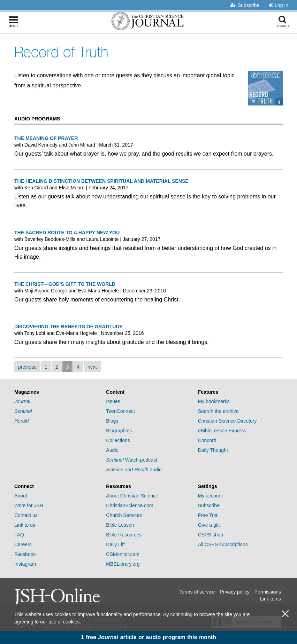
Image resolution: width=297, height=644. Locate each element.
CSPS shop (211, 535)
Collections (118, 440)
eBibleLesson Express (222, 431)
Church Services (124, 515)
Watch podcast (132, 460)
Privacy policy (235, 592)
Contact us (26, 515)
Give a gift (209, 525)
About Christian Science (132, 496)
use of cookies (64, 622)
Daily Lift (115, 544)
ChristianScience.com (130, 505)
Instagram (25, 564)
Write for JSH (29, 505)
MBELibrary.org (123, 564)
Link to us (25, 525)
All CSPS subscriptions (223, 544)
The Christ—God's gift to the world (65, 284)
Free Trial (208, 515)
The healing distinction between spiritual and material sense (101, 181)
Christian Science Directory (227, 421)
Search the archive (218, 411)
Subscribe (245, 5)
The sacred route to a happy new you (67, 233)
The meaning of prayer (46, 138)
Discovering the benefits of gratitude (68, 327)
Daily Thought (213, 450)
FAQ (19, 535)
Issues (113, 401)
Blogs (112, 421)
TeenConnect (120, 411)
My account (211, 496)
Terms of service (197, 592)
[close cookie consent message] (285, 614)
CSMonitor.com (123, 554)
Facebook (25, 554)
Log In (279, 5)
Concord (207, 440)
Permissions (268, 592)
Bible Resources (124, 535)
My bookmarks (214, 401)
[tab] (57, 392)
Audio (112, 450)
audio (134, 470)
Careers (23, 544)
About (21, 496)
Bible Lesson (120, 525)
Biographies (119, 431)
